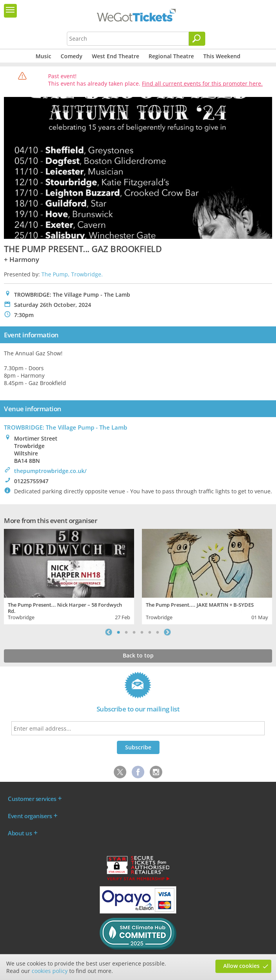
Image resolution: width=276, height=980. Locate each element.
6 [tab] (158, 632)
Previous (109, 632)
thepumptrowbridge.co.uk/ (50, 471)
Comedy (72, 56)
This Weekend (222, 56)
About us (20, 833)
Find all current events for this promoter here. (202, 83)
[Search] (197, 39)
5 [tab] (150, 632)
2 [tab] (126, 632)
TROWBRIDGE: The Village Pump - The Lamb (65, 427)
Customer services (32, 799)
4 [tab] (142, 632)
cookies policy (50, 971)
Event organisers (30, 816)
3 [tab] (134, 632)
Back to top (138, 655)
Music (43, 56)
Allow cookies (241, 966)
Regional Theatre (171, 56)
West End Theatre (116, 56)
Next (167, 632)
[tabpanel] (69, 576)
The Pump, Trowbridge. (72, 274)
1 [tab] (118, 632)
